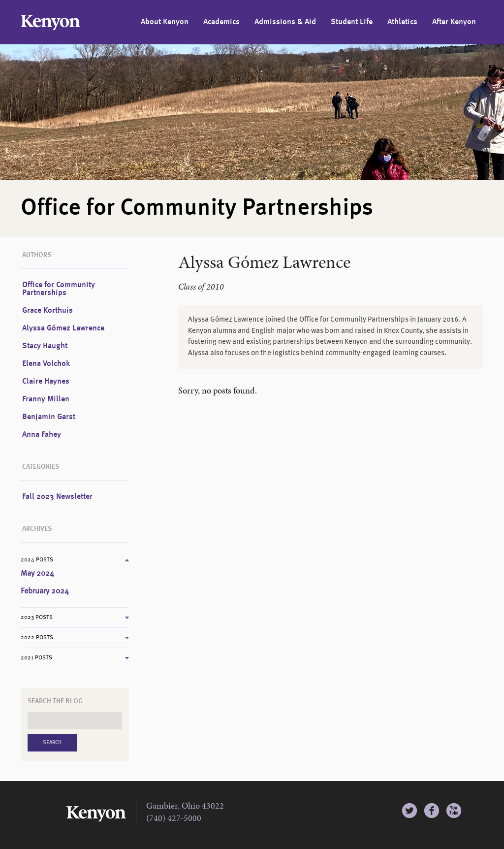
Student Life (352, 22)
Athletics (402, 22)
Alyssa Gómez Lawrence (63, 328)
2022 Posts (37, 638)
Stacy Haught (45, 346)
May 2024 (37, 574)
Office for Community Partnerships (59, 289)
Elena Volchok (46, 364)
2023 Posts (37, 618)
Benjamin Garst (49, 417)
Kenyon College (50, 22)
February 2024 (45, 591)
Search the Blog (55, 701)
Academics (221, 22)
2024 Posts (37, 560)
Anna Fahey (42, 435)
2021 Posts (36, 658)
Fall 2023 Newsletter (57, 497)
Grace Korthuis (47, 311)
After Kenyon (454, 22)
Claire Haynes (46, 382)
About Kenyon (165, 22)
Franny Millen (46, 399)
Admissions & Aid (285, 22)
